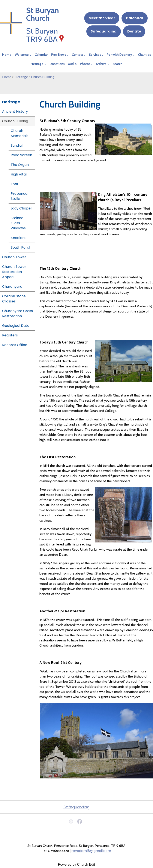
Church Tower (14, 257)
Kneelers (18, 238)
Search (117, 64)
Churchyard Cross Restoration (17, 313)
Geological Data (16, 326)
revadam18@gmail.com (91, 851)
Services (95, 55)
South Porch (21, 247)
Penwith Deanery (119, 55)
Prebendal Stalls (19, 196)
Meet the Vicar (102, 18)
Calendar (135, 18)
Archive (101, 64)
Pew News (59, 55)
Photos (85, 64)
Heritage (37, 64)
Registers (10, 335)
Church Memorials (19, 133)
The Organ (20, 165)
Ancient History (15, 111)
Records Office (15, 345)
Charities (144, 55)
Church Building (43, 77)
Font (15, 184)
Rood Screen (21, 155)
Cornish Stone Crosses (14, 299)
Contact (77, 55)
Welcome (22, 55)
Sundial (17, 145)
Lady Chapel (21, 208)
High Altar (19, 174)
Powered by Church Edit (77, 864)
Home (7, 55)
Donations (57, 64)
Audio (72, 64)
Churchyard (12, 287)
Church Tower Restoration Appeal (14, 272)
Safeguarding (104, 31)
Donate (134, 31)
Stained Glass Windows (18, 223)
